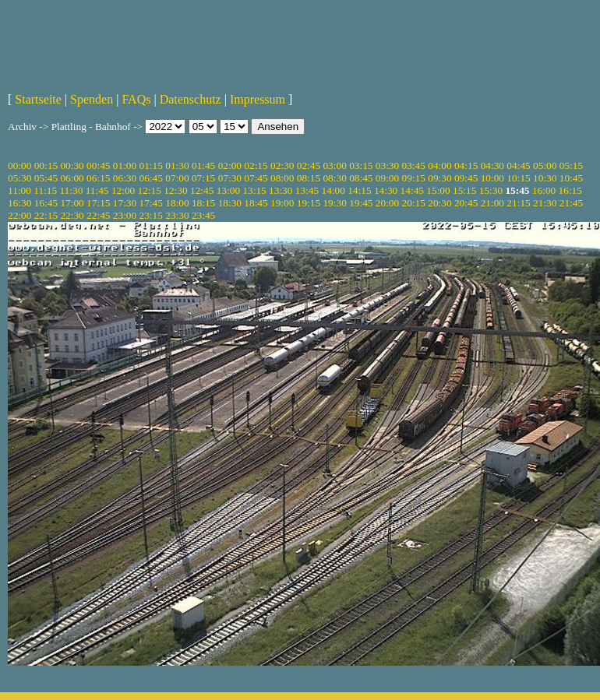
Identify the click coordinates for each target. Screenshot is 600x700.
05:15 (571, 165)
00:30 (72, 165)
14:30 (386, 190)
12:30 (175, 190)
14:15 (359, 190)
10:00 (492, 178)
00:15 (46, 165)
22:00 (19, 215)
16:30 (19, 203)
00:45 (98, 165)
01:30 (177, 165)
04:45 (518, 165)
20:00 (387, 203)
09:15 (414, 178)
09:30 (439, 178)
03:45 (414, 165)
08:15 (309, 178)
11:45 (97, 190)
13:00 (228, 190)
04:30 (492, 165)
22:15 (46, 215)
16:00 (544, 190)
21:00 (492, 203)
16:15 (570, 190)
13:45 (307, 190)
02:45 (309, 165)
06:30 (125, 178)
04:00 (439, 165)
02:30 (282, 165)
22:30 (72, 215)
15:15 (464, 190)
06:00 (72, 178)
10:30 (545, 178)
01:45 (203, 165)
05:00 (545, 165)
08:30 (334, 178)
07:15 (203, 178)
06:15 (98, 178)
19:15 (309, 203)
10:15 (518, 178)
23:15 (151, 215)
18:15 (203, 203)
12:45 (202, 190)
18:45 (256, 203)
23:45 (203, 215)
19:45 (361, 203)
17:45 (151, 203)
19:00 (282, 203)
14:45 (412, 190)
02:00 (230, 165)
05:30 (19, 178)
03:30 (387, 165)
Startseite (38, 99)
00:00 (19, 165)
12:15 (150, 190)
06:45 (151, 178)
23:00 (125, 215)
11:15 (45, 190)
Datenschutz (191, 99)
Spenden (92, 99)
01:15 (151, 165)
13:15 (254, 190)
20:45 (466, 203)
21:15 (518, 203)
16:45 (46, 203)
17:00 (72, 203)
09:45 (466, 178)
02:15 (256, 165)
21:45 (571, 203)
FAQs (136, 99)
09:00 (387, 178)
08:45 (361, 178)
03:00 (334, 165)
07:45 (256, 178)
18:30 (230, 203)
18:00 (177, 203)
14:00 (334, 190)
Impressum (258, 99)
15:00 (438, 190)
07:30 (230, 178)
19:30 (334, 203)
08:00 (282, 178)
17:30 (125, 203)
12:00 (123, 190)
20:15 (414, 203)
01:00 (125, 165)
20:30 (439, 203)
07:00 (177, 178)
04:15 (466, 165)
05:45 (46, 178)
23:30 (177, 215)
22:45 (98, 215)
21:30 (545, 203)
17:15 (98, 203)
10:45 (571, 178)
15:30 (491, 190)
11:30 (71, 190)
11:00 (19, 190)
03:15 (361, 165)
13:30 (281, 190)
